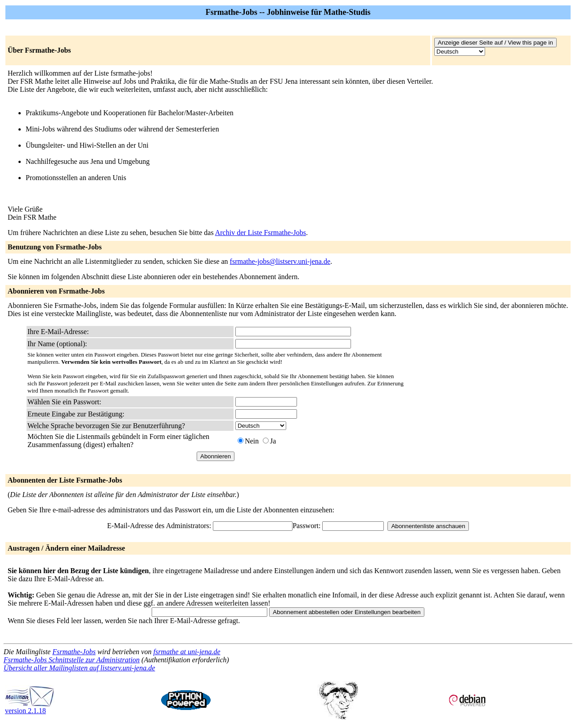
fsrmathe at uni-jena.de (187, 652)
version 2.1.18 (30, 708)
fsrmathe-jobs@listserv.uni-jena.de (280, 261)
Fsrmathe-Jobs (74, 652)
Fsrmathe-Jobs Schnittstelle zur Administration (72, 660)
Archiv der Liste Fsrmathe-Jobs (261, 233)
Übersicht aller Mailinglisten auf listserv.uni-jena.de (79, 668)
